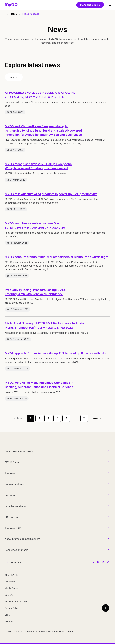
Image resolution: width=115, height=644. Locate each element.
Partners (10, 495)
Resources (10, 582)
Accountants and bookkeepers (22, 539)
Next (97, 418)
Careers (9, 595)
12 (84, 418)
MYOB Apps (12, 462)
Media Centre (11, 588)
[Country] (20, 562)
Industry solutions (15, 506)
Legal (7, 615)
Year (14, 77)
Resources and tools (17, 550)
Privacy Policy (12, 608)
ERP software (13, 517)
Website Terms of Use (16, 601)
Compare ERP (13, 528)
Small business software (19, 451)
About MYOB (11, 575)
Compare (10, 473)
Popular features (14, 484)
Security (9, 621)
